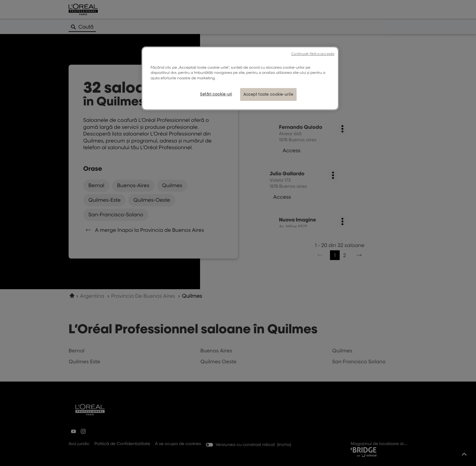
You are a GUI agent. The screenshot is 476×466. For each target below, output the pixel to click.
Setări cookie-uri (216, 94)
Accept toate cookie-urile (268, 94)
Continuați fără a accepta (313, 54)
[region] (240, 78)
